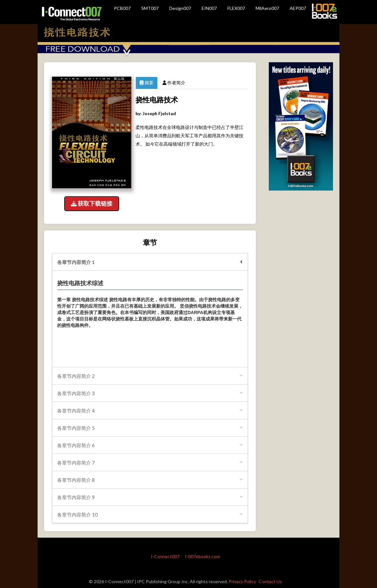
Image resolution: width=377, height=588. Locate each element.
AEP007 (298, 8)
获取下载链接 (92, 204)
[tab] (150, 262)
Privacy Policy (242, 581)
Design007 (180, 8)
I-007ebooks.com (202, 556)
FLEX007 (236, 8)
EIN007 (209, 8)
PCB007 (122, 8)
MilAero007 (267, 8)
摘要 (147, 83)
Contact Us (270, 581)
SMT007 (150, 8)
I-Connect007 (165, 556)
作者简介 (174, 83)
